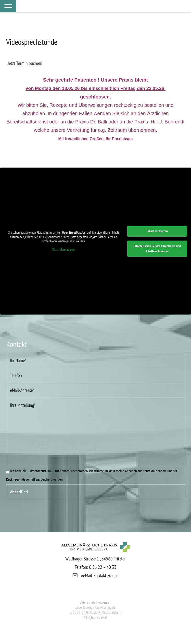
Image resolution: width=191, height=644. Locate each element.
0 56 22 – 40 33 (103, 567)
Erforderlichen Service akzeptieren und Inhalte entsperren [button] (157, 249)
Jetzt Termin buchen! (25, 63)
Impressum (105, 602)
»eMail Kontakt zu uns (95, 575)
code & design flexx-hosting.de (95, 607)
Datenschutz (88, 602)
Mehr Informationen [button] (64, 249)
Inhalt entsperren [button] (157, 231)
